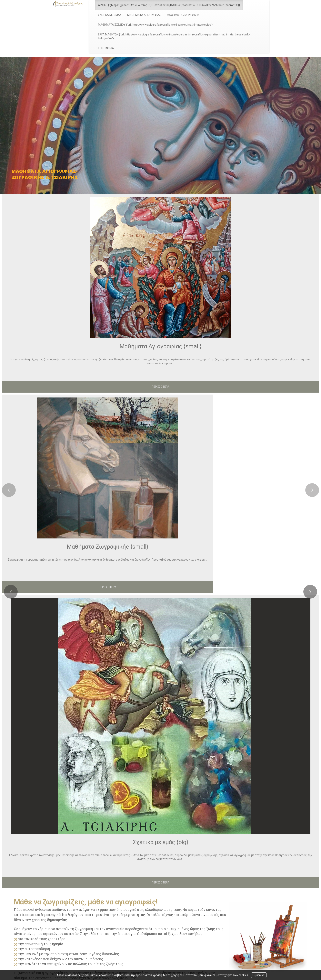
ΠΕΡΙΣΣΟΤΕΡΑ (161, 387)
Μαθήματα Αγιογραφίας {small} (161, 346)
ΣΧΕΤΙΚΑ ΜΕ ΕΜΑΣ (110, 15)
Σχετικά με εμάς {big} (161, 842)
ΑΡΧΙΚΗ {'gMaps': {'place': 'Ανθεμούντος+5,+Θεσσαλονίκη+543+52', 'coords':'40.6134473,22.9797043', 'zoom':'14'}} (169, 5)
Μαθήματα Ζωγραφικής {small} (108, 547)
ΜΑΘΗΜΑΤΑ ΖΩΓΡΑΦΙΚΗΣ (183, 15)
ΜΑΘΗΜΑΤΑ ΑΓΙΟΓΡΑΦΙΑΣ (144, 15)
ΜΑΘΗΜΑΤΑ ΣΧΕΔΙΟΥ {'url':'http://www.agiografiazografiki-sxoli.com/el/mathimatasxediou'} (155, 25)
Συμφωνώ (259, 975)
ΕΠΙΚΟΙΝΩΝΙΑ (106, 48)
